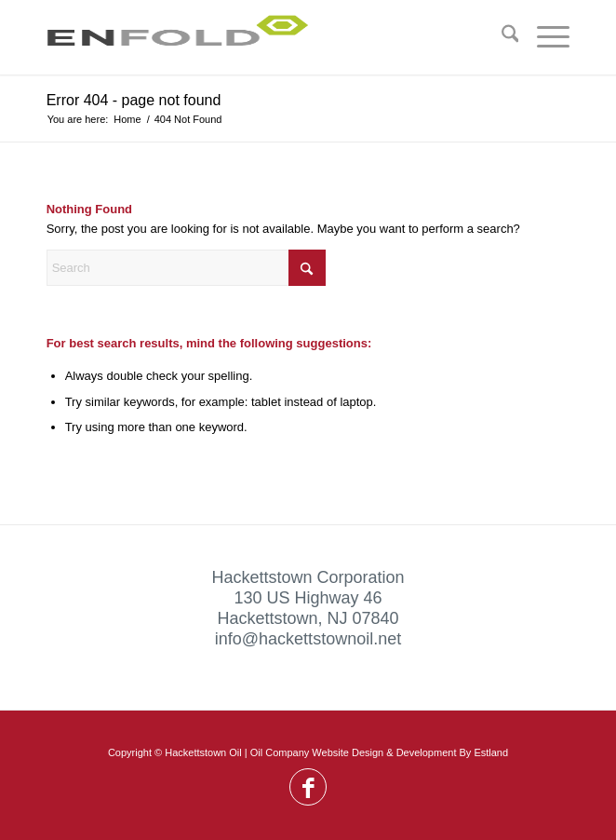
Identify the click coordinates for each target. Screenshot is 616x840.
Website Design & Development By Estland (410, 752)
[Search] (501, 37)
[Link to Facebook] (308, 788)
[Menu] (544, 37)
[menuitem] (501, 37)
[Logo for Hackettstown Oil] (256, 37)
